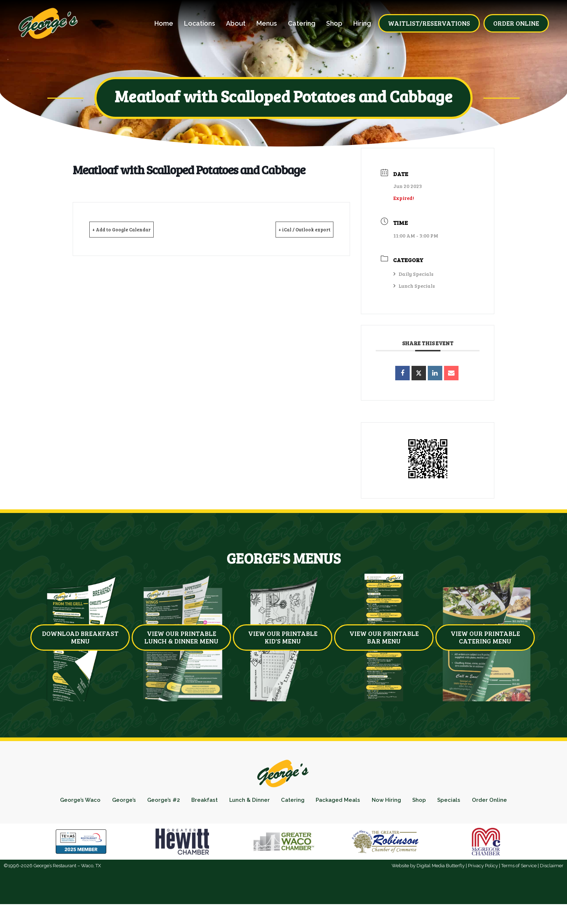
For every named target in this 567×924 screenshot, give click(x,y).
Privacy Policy (483, 885)
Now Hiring (423, 802)
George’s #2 (175, 802)
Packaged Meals (370, 802)
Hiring (362, 23)
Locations (200, 23)
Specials (494, 802)
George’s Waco (83, 802)
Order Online (283, 818)
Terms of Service (519, 885)
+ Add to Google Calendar (133, 229)
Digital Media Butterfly (441, 885)
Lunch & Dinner (271, 802)
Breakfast (221, 802)
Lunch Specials (414, 286)
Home (164, 23)
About (236, 23)
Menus (267, 23)
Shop (334, 23)
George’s (131, 802)
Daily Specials (413, 274)
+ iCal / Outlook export (294, 229)
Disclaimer (552, 885)
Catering (302, 23)
